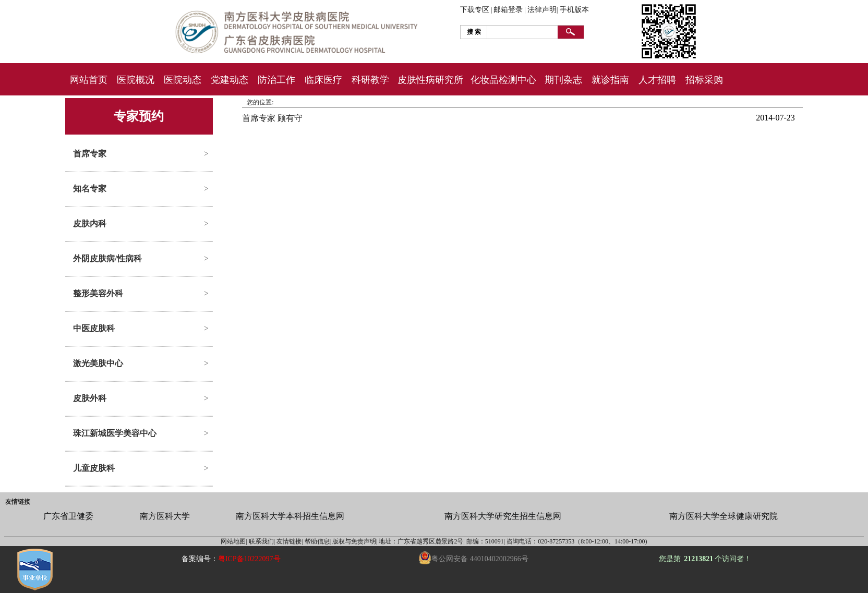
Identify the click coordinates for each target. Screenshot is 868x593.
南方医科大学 (165, 516)
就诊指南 (610, 80)
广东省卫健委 (68, 516)
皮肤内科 (90, 223)
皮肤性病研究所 (430, 80)
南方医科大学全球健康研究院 (724, 516)
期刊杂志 (563, 80)
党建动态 (230, 80)
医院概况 (136, 80)
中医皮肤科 (94, 328)
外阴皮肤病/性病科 (107, 258)
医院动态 (183, 80)
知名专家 (90, 189)
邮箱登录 (508, 10)
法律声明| (543, 10)
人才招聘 (657, 80)
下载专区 (475, 10)
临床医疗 (323, 80)
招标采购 (704, 80)
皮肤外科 (90, 398)
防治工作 (276, 80)
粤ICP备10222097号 (249, 559)
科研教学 (370, 80)
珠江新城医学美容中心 (115, 433)
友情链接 (18, 502)
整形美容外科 (98, 293)
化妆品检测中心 (503, 80)
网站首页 (89, 80)
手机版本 (574, 10)
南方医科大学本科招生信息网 (290, 516)
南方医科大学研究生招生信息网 (503, 516)
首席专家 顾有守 (272, 118)
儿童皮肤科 (94, 468)
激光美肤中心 (98, 363)
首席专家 (90, 154)
